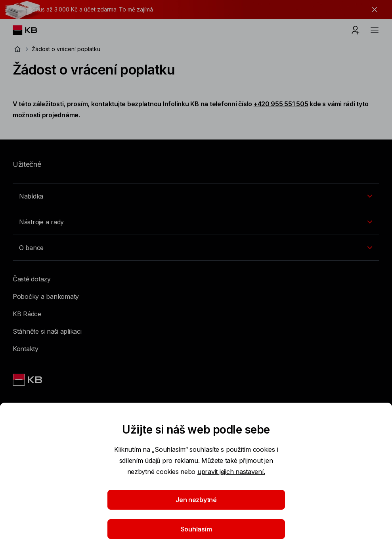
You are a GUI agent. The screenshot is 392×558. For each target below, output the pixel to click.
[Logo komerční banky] (31, 30)
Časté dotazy (32, 279)
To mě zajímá (136, 9)
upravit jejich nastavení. (231, 472)
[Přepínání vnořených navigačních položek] (196, 196)
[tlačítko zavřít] (373, 10)
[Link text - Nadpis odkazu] (28, 380)
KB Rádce (27, 314)
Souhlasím (196, 529)
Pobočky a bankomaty (46, 296)
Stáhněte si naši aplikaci (47, 331)
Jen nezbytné (196, 500)
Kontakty (26, 349)
